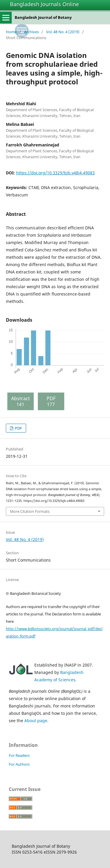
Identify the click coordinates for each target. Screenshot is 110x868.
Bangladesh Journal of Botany (43, 17)
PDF (18, 428)
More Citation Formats (30, 511)
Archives (31, 32)
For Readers (19, 755)
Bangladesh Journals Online (44, 4)
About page (36, 721)
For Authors (19, 764)
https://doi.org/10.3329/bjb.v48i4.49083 (55, 173)
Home (11, 32)
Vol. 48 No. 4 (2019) (63, 32)
